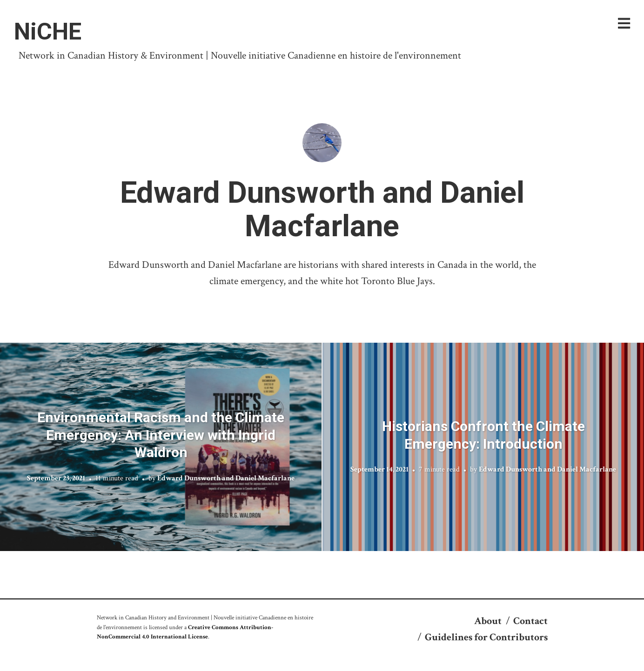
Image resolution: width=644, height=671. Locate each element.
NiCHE (48, 32)
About (488, 621)
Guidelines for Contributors (486, 637)
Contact (530, 621)
